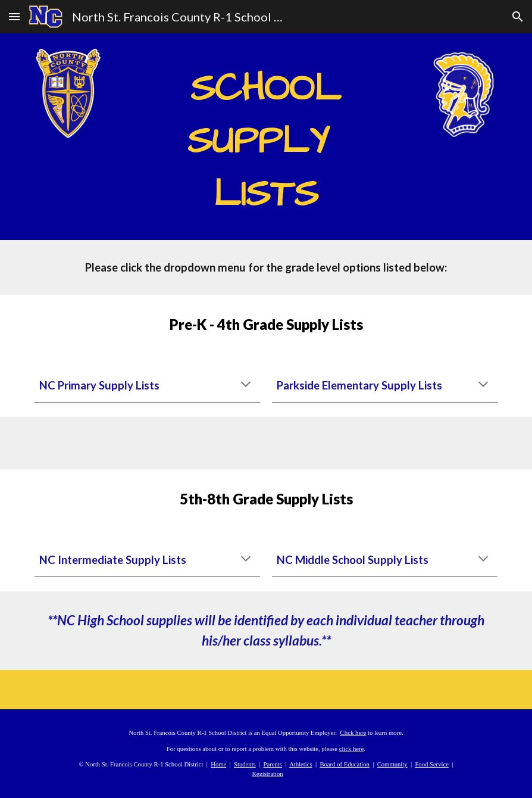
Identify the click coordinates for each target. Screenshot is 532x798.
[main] (266, 137)
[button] (14, 16)
